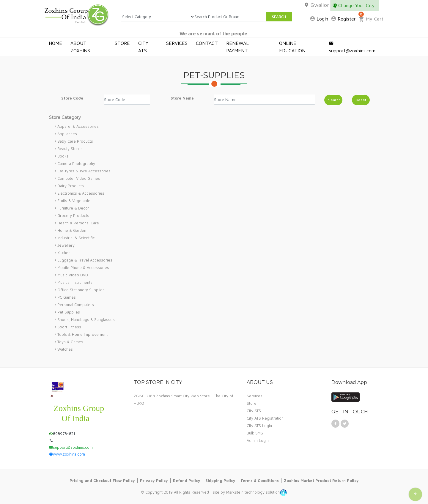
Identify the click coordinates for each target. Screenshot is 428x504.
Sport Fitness (69, 327)
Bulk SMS (255, 433)
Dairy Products (71, 186)
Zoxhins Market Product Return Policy (321, 481)
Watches (65, 349)
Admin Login (258, 440)
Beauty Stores (70, 149)
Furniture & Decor (73, 208)
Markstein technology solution (253, 492)
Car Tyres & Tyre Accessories (84, 171)
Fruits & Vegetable (74, 201)
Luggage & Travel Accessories (85, 260)
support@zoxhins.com (352, 47)
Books (63, 156)
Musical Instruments (75, 282)
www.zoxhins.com (67, 454)
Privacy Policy (154, 481)
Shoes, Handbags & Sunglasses (86, 319)
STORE (122, 43)
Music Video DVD (73, 275)
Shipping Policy (220, 481)
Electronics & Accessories (81, 193)
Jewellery (66, 245)
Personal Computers (76, 305)
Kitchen (64, 253)
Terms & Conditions (260, 481)
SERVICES (177, 43)
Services (255, 396)
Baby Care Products (75, 141)
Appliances (67, 134)
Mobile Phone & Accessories (83, 267)
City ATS (254, 411)
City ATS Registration (265, 418)
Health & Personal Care (78, 223)
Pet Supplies (69, 312)
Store (252, 403)
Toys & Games (70, 342)
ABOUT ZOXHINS (80, 47)
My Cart (371, 19)
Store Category (65, 117)
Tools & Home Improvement (82, 334)
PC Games (67, 297)
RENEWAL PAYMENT (237, 47)
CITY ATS (143, 47)
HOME (55, 43)
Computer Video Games (79, 178)
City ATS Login (259, 426)
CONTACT (207, 43)
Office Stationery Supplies (81, 290)
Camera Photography (76, 163)
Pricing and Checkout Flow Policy (102, 481)
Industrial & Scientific (76, 238)
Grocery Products (73, 215)
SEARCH (279, 17)
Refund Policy (187, 481)
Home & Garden (72, 230)
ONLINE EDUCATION (292, 47)
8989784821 (62, 434)
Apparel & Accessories (78, 126)
